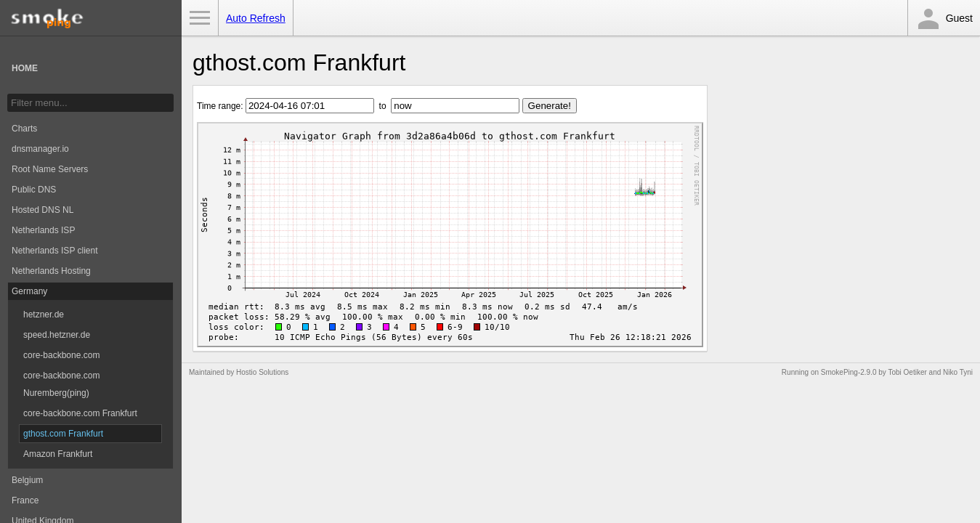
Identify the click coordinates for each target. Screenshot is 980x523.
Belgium (27, 480)
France (25, 500)
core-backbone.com (61, 355)
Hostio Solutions (262, 372)
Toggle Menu (200, 18)
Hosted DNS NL (42, 210)
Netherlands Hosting (51, 271)
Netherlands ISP (43, 230)
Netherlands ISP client (55, 251)
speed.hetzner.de (57, 335)
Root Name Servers (50, 169)
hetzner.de (44, 315)
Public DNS (34, 190)
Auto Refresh (256, 18)
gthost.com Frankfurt (63, 434)
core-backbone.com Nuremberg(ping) (61, 384)
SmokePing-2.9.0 (849, 372)
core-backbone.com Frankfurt (80, 413)
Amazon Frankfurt (58, 454)
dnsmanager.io (40, 149)
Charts (24, 129)
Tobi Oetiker (907, 372)
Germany (29, 291)
